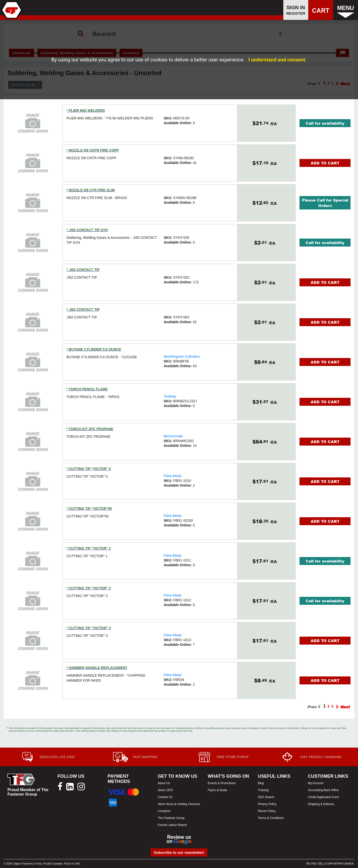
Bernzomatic (173, 436)
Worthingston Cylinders (181, 357)
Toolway (170, 396)
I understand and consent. (278, 60)
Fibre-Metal (172, 476)
